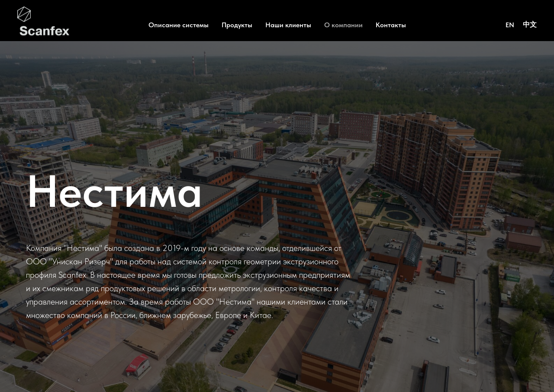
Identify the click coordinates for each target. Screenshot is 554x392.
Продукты (237, 25)
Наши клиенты (288, 25)
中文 (530, 24)
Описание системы (179, 25)
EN (510, 25)
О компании (343, 25)
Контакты (391, 25)
